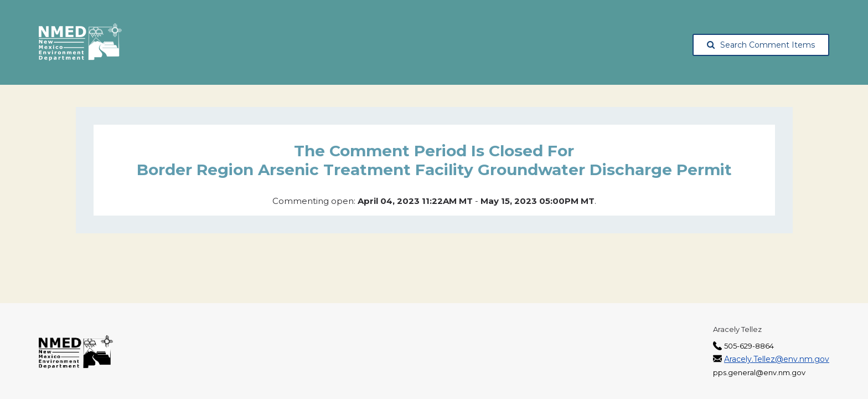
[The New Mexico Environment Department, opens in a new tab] (80, 43)
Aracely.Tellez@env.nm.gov (777, 359)
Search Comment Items (761, 45)
